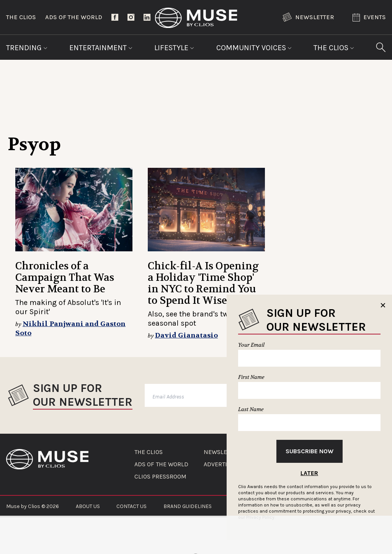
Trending (27, 48)
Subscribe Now (310, 451)
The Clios (21, 17)
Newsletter (308, 17)
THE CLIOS (149, 452)
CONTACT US (131, 506)
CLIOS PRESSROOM (160, 477)
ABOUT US (88, 506)
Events (369, 17)
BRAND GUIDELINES (188, 506)
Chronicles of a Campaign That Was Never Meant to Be (65, 278)
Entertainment (101, 48)
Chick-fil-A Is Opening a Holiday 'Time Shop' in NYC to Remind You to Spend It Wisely (203, 283)
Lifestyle (174, 48)
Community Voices (254, 48)
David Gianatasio (186, 335)
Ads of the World (74, 17)
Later (309, 473)
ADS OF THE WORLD (161, 464)
